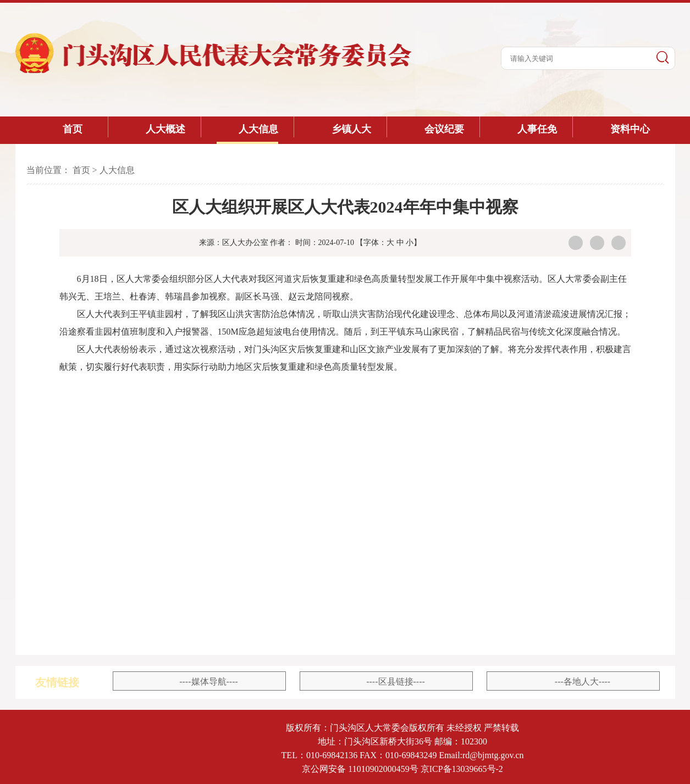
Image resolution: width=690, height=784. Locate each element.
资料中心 (630, 129)
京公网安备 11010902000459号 (360, 769)
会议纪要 (444, 129)
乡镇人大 (351, 129)
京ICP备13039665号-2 (462, 769)
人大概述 (165, 129)
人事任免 (537, 129)
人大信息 (258, 129)
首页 (73, 129)
